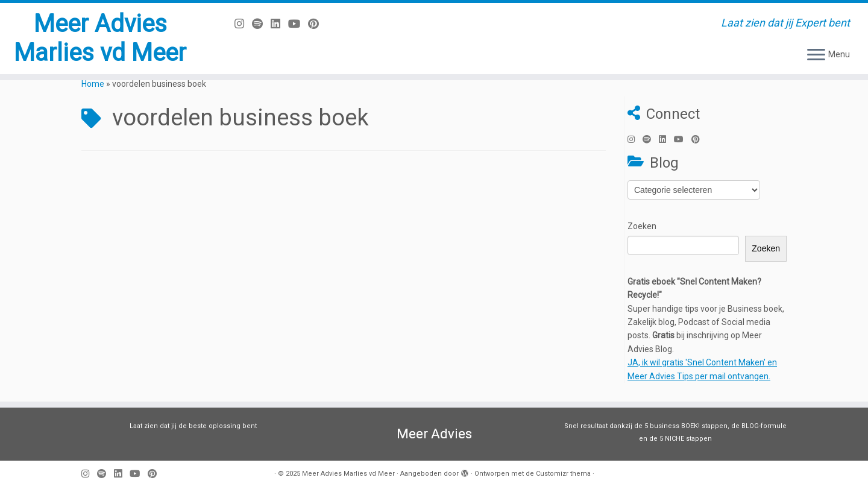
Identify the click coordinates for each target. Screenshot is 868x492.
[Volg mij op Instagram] (243, 24)
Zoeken (642, 226)
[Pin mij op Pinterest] (317, 24)
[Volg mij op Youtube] (298, 24)
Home (93, 84)
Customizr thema (563, 474)
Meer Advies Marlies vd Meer (100, 38)
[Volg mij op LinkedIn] (279, 24)
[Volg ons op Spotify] (261, 24)
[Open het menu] (816, 55)
